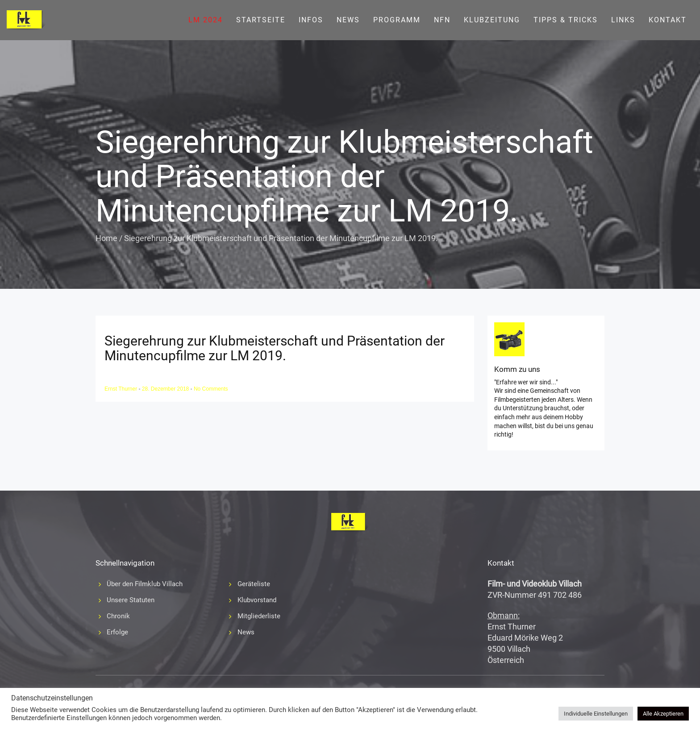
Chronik (118, 616)
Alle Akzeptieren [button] (663, 714)
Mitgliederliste (259, 616)
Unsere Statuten (131, 600)
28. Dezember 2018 (166, 389)
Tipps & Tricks (566, 20)
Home (106, 238)
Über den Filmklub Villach (145, 584)
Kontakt (668, 20)
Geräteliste (254, 584)
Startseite (261, 20)
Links (623, 20)
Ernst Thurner (121, 389)
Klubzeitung (492, 20)
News (348, 20)
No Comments (211, 389)
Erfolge (117, 632)
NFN (442, 20)
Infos (311, 20)
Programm (397, 20)
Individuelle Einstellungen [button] (596, 714)
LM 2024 (206, 20)
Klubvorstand (257, 600)
